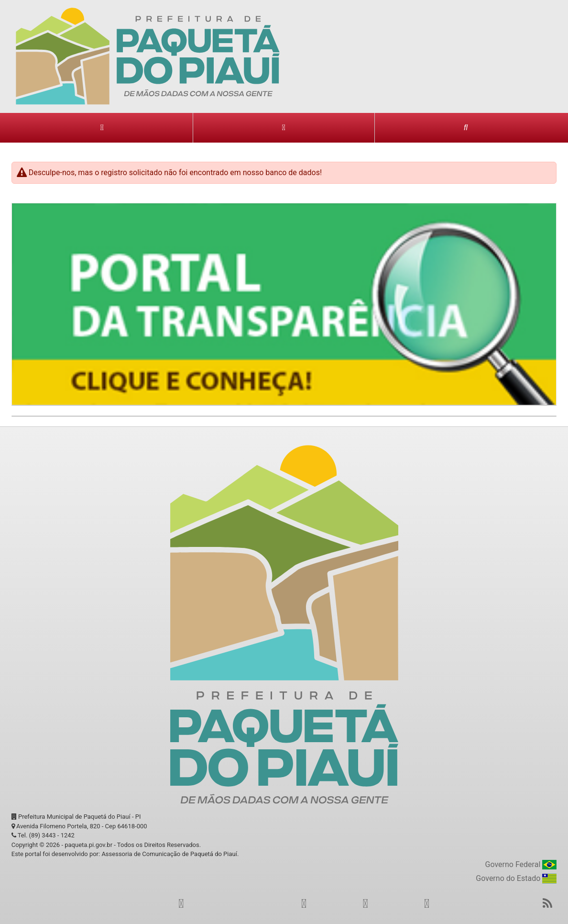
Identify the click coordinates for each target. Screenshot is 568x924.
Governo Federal (521, 865)
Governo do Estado (516, 879)
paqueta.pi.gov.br (88, 845)
